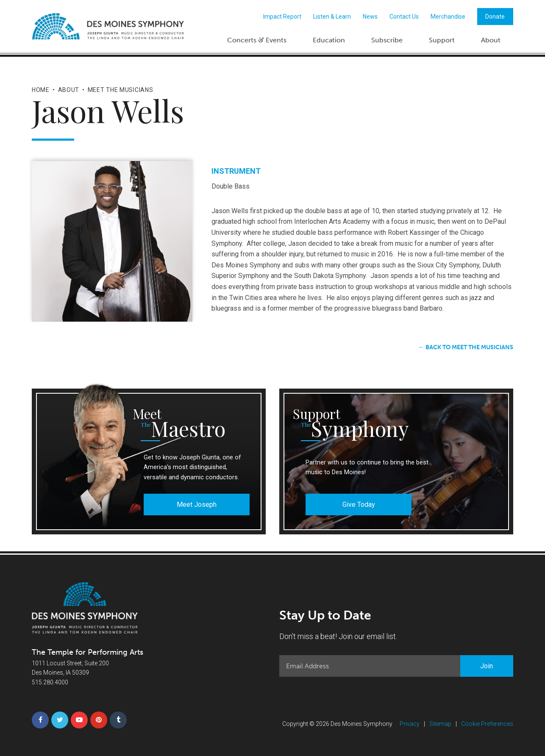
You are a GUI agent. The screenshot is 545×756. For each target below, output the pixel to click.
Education (329, 40)
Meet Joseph (197, 504)
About (491, 40)
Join (487, 666)
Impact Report (282, 17)
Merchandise (448, 17)
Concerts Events (257, 40)
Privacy (410, 724)
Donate (495, 17)
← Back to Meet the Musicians (466, 347)
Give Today (359, 504)
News (370, 17)
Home (41, 90)
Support (442, 40)
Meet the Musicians (121, 90)
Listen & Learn (332, 17)
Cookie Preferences (487, 724)
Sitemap (440, 724)
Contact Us (404, 17)
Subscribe (387, 40)
